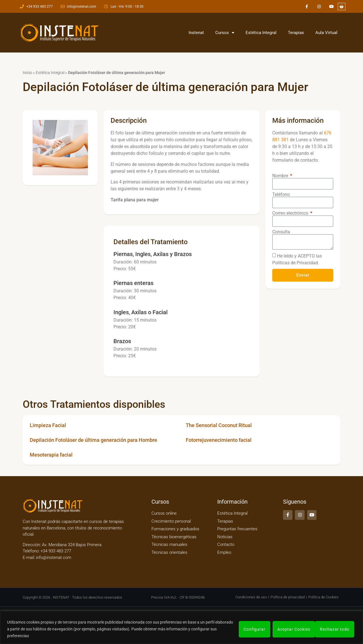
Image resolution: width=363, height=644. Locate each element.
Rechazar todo (292, 629)
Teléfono (281, 195)
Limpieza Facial (48, 425)
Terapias (296, 33)
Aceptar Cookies (335, 629)
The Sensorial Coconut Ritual (219, 425)
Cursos (225, 33)
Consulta (281, 232)
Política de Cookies (323, 597)
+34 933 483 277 (55, 551)
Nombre (281, 176)
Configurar (254, 629)
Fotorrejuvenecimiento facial (219, 440)
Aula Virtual (326, 33)
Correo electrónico (291, 213)
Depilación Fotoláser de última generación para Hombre (93, 440)
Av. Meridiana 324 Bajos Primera (72, 545)
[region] (181, 627)
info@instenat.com (54, 558)
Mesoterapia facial (51, 455)
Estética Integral (261, 33)
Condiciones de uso (251, 597)
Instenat (196, 33)
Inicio (27, 73)
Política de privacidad (288, 597)
